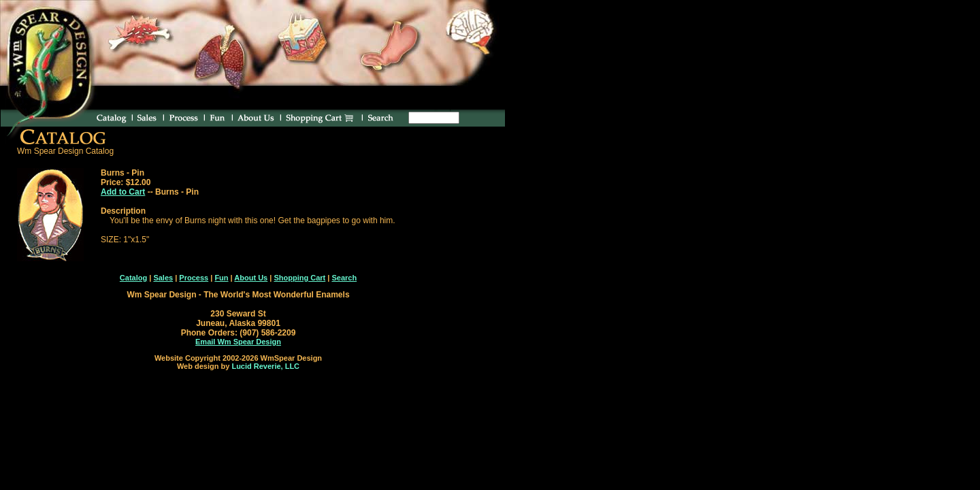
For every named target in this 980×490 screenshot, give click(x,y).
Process (194, 278)
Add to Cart (123, 192)
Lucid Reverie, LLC (265, 366)
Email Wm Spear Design (238, 342)
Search (344, 278)
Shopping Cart (299, 278)
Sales (163, 278)
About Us (251, 278)
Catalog (133, 278)
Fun (221, 278)
